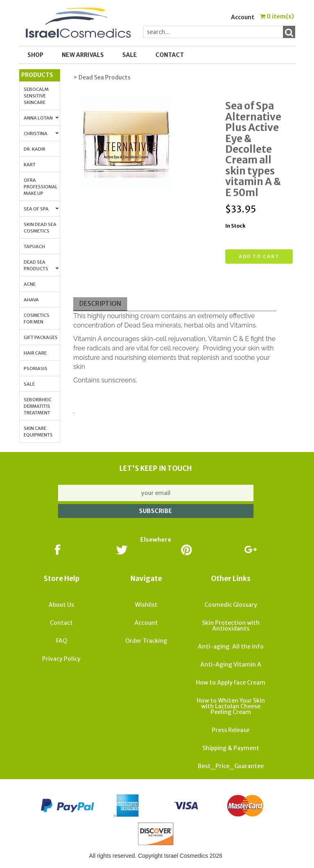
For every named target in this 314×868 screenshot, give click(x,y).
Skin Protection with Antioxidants (231, 626)
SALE (130, 55)
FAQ (62, 641)
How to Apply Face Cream (231, 683)
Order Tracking (146, 641)
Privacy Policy (61, 659)
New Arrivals (83, 55)
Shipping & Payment (231, 748)
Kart (30, 165)
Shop (35, 55)
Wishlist (146, 605)
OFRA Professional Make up (41, 187)
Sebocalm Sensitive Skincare (36, 96)
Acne (30, 284)
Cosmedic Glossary (231, 605)
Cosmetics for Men (37, 319)
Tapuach (34, 246)
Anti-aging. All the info (231, 646)
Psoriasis (36, 368)
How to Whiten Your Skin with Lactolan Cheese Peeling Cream (231, 706)
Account (243, 17)
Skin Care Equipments (38, 432)
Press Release (231, 730)
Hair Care (35, 353)
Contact (170, 55)
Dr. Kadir (35, 149)
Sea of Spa (41, 209)
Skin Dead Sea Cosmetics (40, 228)
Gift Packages (41, 337)
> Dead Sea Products (102, 77)
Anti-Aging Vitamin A (231, 665)
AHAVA (31, 300)
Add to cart (259, 256)
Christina (41, 133)
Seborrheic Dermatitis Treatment (38, 406)
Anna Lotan (41, 118)
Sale (29, 384)
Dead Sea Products (41, 265)
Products (37, 75)
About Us (61, 605)
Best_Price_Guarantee (231, 766)
